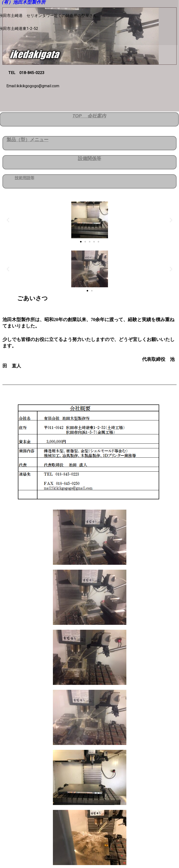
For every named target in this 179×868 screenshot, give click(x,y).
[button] (8, 220)
